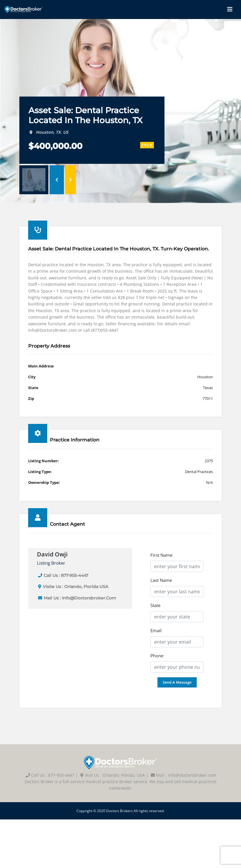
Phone (157, 656)
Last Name (161, 580)
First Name (161, 555)
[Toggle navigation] (230, 9)
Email (156, 630)
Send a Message (177, 682)
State (155, 605)
